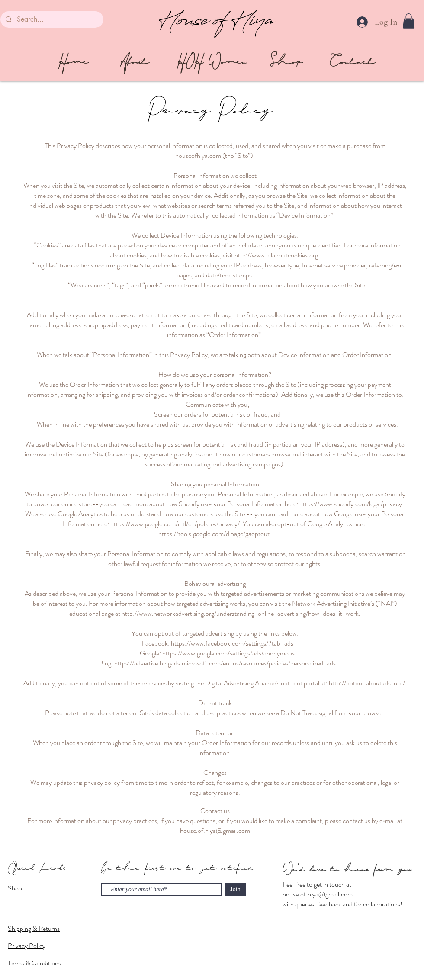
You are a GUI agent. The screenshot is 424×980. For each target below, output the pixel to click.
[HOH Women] (212, 62)
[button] (409, 21)
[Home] (73, 62)
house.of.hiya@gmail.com (318, 894)
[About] (134, 62)
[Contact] (352, 62)
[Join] (235, 890)
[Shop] (286, 62)
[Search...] (51, 19)
